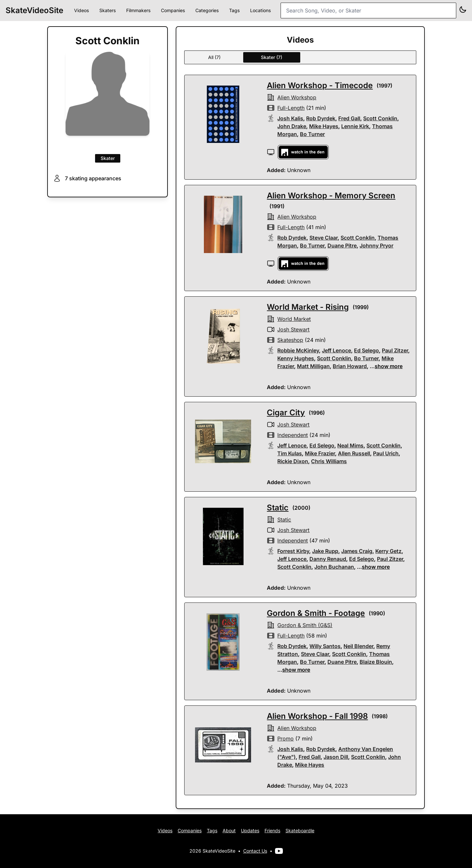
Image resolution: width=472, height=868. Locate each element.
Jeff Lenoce (336, 350)
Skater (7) (272, 57)
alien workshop (297, 97)
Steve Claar (324, 238)
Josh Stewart (293, 329)
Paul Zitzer (395, 350)
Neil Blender (358, 646)
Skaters (108, 10)
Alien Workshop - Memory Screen (331, 196)
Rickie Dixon (293, 461)
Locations (260, 10)
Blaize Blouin (376, 662)
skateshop (290, 340)
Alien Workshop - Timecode (320, 85)
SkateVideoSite (34, 10)
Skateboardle (300, 830)
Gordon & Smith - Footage (316, 613)
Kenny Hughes (296, 358)
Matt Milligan (313, 366)
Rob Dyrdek (321, 118)
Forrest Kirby (293, 551)
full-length (291, 108)
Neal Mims (350, 445)
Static (278, 508)
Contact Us (255, 851)
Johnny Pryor (376, 246)
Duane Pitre (342, 246)
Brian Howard (350, 366)
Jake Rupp (325, 551)
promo (285, 739)
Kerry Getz (388, 551)
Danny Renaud (328, 559)
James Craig (357, 551)
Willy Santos (325, 646)
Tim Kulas (290, 453)
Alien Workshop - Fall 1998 (317, 716)
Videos (81, 10)
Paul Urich (386, 453)
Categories (207, 10)
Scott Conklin (380, 118)
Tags (234, 10)
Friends (272, 830)
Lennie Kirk (355, 126)
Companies (173, 10)
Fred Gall (349, 118)
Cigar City (286, 413)
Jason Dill (336, 757)
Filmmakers (138, 10)
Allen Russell (354, 453)
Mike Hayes (324, 126)
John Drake (292, 126)
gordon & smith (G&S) (305, 625)
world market (294, 319)
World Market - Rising (308, 307)
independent (293, 435)
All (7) (214, 57)
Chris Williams (329, 461)
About (229, 830)
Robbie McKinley (298, 350)
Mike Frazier (320, 453)
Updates (250, 830)
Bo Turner (312, 134)
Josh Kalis (290, 118)
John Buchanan (334, 567)
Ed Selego (366, 350)
